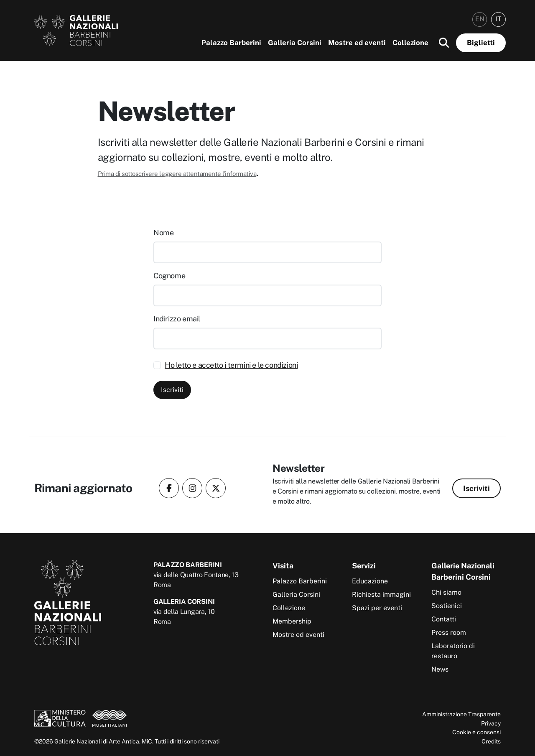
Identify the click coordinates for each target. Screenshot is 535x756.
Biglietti (481, 43)
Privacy (491, 723)
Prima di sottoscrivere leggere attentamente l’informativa (177, 174)
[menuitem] (480, 19)
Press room (449, 633)
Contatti (444, 619)
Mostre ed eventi (357, 43)
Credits (491, 741)
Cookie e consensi (476, 732)
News (440, 669)
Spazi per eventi (377, 608)
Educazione (370, 581)
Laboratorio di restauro (453, 651)
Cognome (169, 276)
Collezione (410, 43)
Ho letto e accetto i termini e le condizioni (231, 365)
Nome (163, 233)
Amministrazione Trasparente (461, 714)
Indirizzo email (177, 319)
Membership (292, 621)
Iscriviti (172, 390)
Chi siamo (446, 592)
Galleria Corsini (295, 43)
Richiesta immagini (381, 594)
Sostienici (447, 606)
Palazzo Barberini (231, 43)
